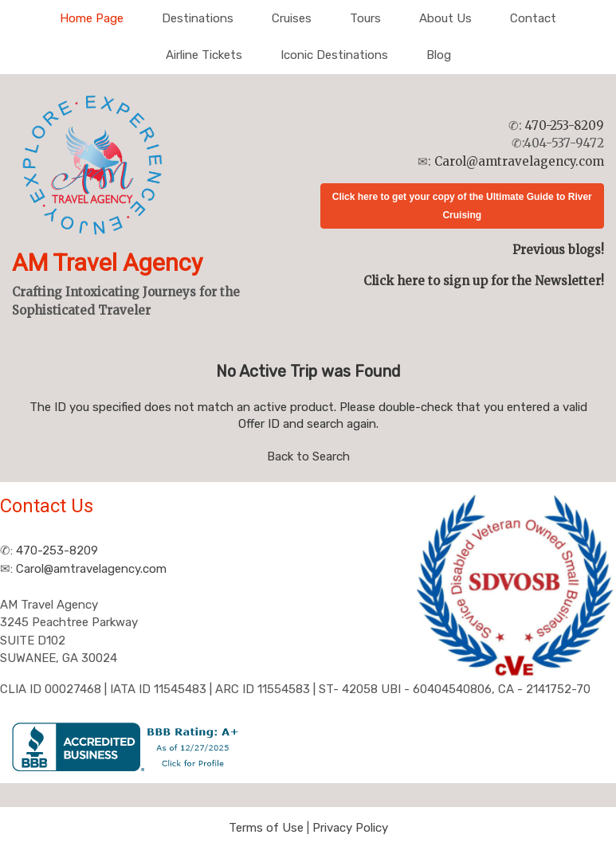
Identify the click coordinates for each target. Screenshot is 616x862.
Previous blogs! (558, 250)
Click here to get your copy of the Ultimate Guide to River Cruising (462, 206)
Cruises (292, 18)
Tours (365, 18)
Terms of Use (266, 828)
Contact (533, 18)
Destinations (198, 18)
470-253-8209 (565, 125)
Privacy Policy (350, 828)
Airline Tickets (204, 55)
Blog (439, 55)
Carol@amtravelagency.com (519, 161)
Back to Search (308, 456)
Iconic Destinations (334, 55)
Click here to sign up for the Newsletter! (484, 281)
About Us (445, 18)
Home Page (92, 18)
